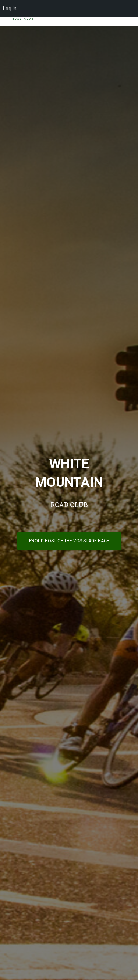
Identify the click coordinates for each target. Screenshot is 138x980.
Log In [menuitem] (10, 9)
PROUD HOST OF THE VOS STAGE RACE (69, 541)
